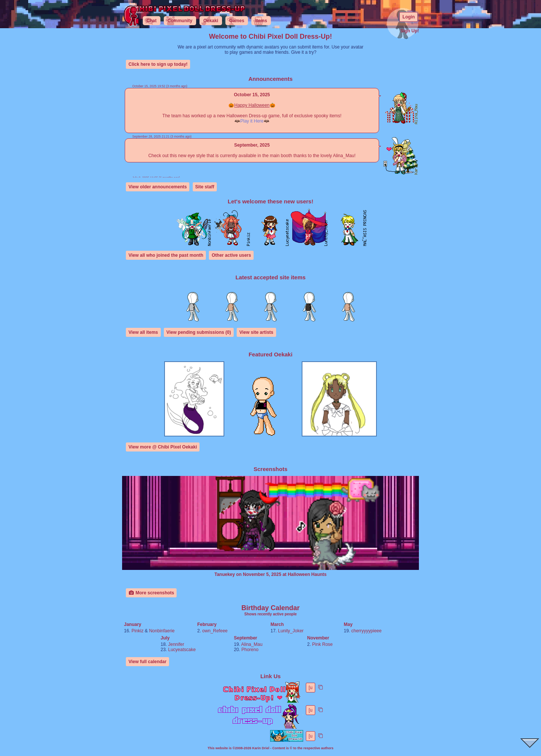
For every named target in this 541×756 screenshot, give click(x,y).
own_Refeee (215, 631)
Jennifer (176, 644)
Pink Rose (323, 644)
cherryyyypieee (366, 631)
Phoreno (250, 650)
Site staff (205, 187)
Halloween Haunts (307, 574)
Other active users (231, 255)
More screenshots (151, 593)
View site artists (256, 332)
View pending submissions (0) (199, 332)
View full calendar (147, 662)
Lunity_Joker (291, 631)
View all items (143, 332)
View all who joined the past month (166, 255)
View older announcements (158, 187)
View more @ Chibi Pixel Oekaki (163, 447)
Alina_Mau (252, 644)
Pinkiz (138, 631)
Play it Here (252, 121)
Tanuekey (225, 574)
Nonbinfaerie (162, 631)
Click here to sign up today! (158, 64)
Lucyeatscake (182, 650)
